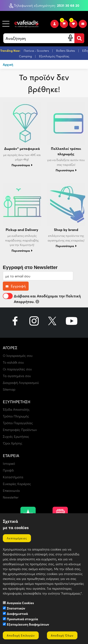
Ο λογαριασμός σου (18, 356)
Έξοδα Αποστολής (16, 409)
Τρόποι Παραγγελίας (18, 423)
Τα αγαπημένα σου (17, 376)
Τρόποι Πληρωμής (16, 416)
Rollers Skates (66, 50)
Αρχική (8, 64)
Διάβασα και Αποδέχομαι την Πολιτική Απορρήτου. (42, 298)
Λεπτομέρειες (17, 538)
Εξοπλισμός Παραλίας (54, 56)
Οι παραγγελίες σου (17, 369)
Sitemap (9, 389)
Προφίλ (8, 470)
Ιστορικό (9, 463)
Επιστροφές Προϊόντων (20, 430)
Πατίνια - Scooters (37, 50)
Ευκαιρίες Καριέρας (17, 484)
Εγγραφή (16, 286)
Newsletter (11, 497)
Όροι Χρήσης (13, 443)
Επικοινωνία (11, 491)
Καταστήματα (13, 477)
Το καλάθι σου (13, 362)
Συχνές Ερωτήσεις (16, 436)
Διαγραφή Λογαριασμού (21, 383)
